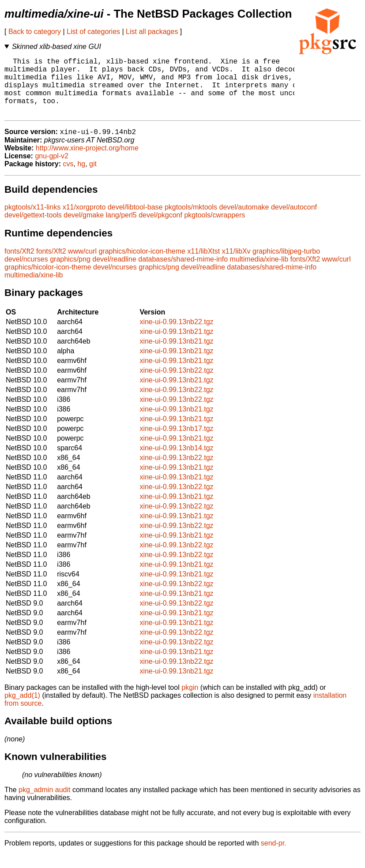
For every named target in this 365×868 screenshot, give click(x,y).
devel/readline (114, 273)
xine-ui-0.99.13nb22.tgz (176, 335)
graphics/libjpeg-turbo (286, 265)
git (93, 178)
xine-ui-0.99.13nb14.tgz (176, 462)
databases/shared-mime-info (183, 273)
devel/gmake (84, 229)
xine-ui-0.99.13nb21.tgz (176, 345)
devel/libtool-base (135, 221)
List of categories (93, 32)
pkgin (190, 701)
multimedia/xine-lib (259, 273)
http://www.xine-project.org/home (87, 162)
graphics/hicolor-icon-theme (142, 265)
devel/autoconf (294, 221)
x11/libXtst (203, 265)
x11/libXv (236, 265)
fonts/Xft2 (19, 265)
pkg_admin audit (44, 803)
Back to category (35, 32)
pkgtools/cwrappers (214, 229)
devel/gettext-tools (33, 229)
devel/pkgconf (160, 229)
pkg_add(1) (22, 709)
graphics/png (70, 273)
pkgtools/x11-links (32, 221)
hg (81, 178)
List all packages (152, 32)
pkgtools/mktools (191, 221)
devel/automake (244, 221)
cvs (68, 178)
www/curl (82, 265)
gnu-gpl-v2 (52, 170)
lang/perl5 (121, 229)
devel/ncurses (26, 273)
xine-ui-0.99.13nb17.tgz (176, 442)
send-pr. (274, 857)
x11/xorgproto (84, 221)
